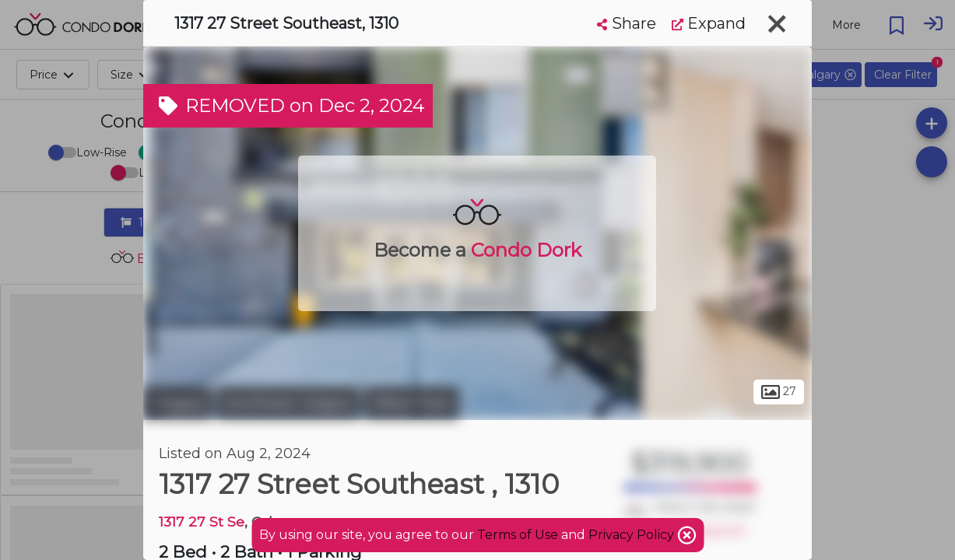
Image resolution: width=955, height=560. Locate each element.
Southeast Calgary (288, 403)
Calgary (178, 403)
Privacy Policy (633, 535)
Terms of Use (518, 535)
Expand (709, 23)
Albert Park (412, 403)
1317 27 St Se (202, 521)
